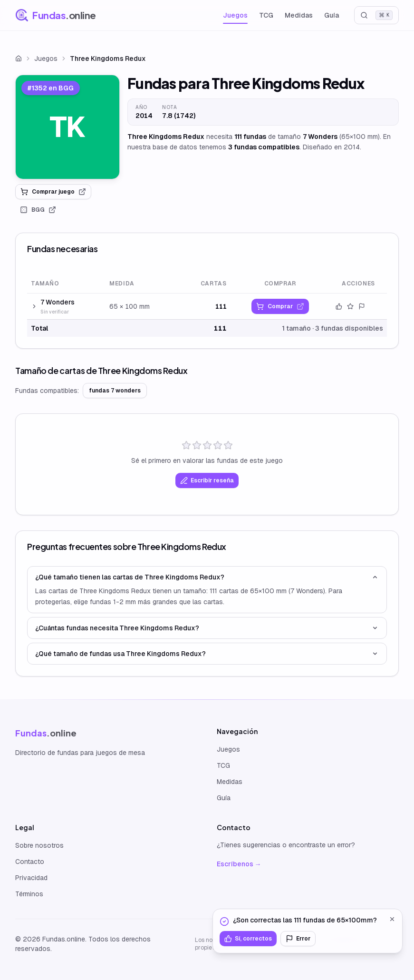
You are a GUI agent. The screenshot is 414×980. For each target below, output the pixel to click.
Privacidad (31, 878)
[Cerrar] (392, 919)
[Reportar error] (362, 306)
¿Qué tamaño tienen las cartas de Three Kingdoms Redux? (207, 577)
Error (298, 939)
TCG (266, 15)
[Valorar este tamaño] (350, 306)
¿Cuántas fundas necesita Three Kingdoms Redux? (207, 628)
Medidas (299, 15)
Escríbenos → (239, 864)
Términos (29, 894)
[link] (67, 127)
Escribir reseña (207, 480)
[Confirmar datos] (339, 306)
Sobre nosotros (39, 845)
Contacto (30, 862)
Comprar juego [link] (53, 192)
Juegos (235, 15)
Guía (332, 15)
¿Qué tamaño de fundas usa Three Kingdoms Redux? (207, 654)
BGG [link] (38, 210)
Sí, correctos (248, 939)
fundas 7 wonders (115, 391)
